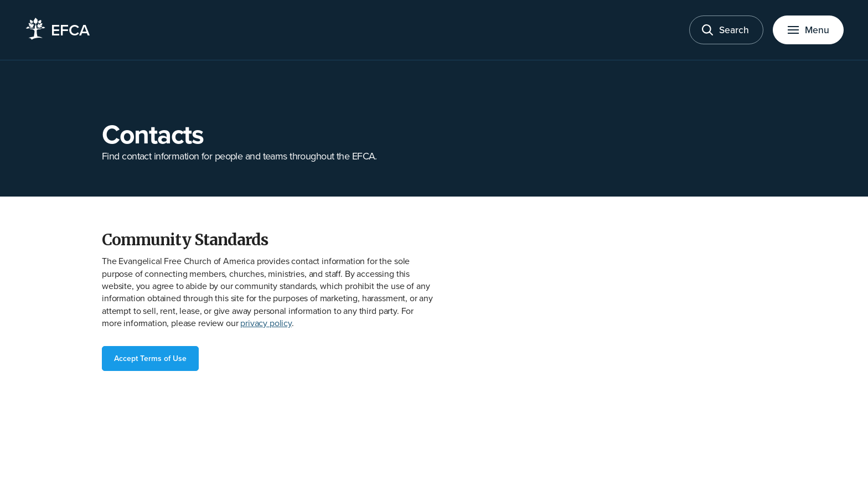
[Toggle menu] (808, 30)
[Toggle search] (726, 30)
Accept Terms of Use (150, 358)
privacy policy (266, 323)
